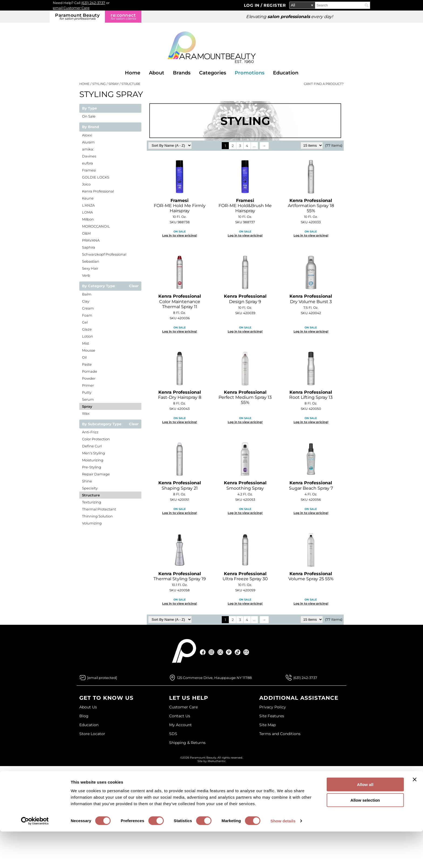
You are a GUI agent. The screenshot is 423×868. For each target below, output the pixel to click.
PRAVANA (91, 240)
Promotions (250, 73)
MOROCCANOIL (96, 226)
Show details (283, 857)
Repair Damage (96, 474)
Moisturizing (93, 460)
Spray (87, 406)
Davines (89, 156)
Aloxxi (87, 135)
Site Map (267, 725)
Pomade (90, 371)
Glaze (87, 329)
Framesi (89, 170)
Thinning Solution (97, 516)
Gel (85, 322)
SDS (173, 734)
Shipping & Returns (187, 743)
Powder (89, 378)
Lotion (88, 336)
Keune (88, 198)
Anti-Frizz (90, 432)
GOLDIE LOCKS (96, 177)
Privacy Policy (273, 707)
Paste (87, 364)
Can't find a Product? (324, 84)
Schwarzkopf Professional (104, 254)
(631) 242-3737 (93, 3)
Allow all (365, 821)
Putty (87, 392)
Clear (134, 286)
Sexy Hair (90, 268)
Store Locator (92, 734)
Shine (87, 481)
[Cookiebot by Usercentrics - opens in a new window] (35, 857)
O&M (86, 233)
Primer (88, 385)
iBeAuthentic (217, 761)
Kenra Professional (98, 191)
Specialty (90, 488)
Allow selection (365, 837)
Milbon (88, 219)
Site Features (272, 716)
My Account (180, 725)
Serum (88, 399)
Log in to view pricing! (180, 235)
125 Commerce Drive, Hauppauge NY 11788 (214, 678)
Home (133, 73)
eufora (88, 163)
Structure (91, 495)
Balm (87, 294)
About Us (88, 707)
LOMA (87, 212)
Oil (84, 357)
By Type (89, 108)
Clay (86, 301)
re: (123, 17)
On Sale (89, 116)
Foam (87, 315)
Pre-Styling (92, 467)
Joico (86, 184)
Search (367, 5)
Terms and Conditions (280, 734)
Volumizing (92, 523)
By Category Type (98, 286)
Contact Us (180, 716)
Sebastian (91, 261)
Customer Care (183, 707)
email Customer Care (71, 8)
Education (286, 73)
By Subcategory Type (102, 424)
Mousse (89, 350)
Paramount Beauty (77, 17)
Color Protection (96, 439)
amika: (88, 149)
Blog (84, 716)
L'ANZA (88, 205)
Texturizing (92, 502)
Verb (86, 275)
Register (275, 5)
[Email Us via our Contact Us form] (102, 678)
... (254, 146)
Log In (252, 5)
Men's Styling (93, 453)
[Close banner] (415, 816)
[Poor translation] (20, 790)
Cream (88, 308)
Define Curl (92, 446)
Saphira (89, 247)
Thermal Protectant (99, 509)
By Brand (91, 127)
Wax (86, 413)
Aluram (88, 142)
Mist (86, 343)
